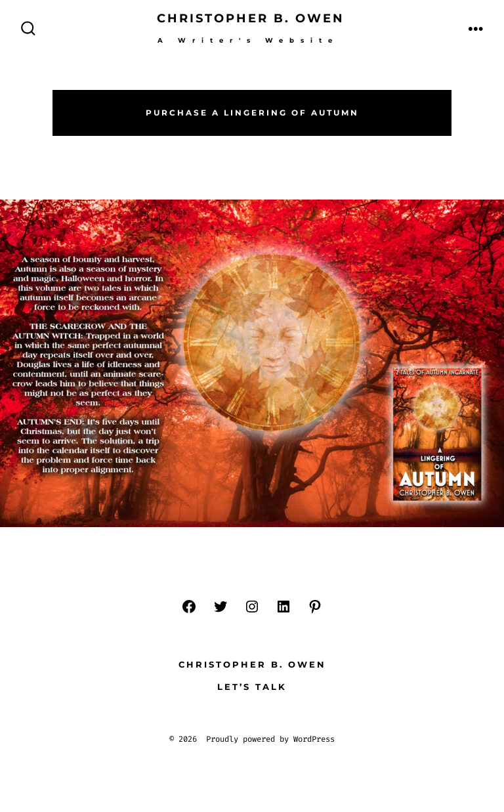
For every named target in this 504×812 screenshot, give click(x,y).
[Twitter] (220, 607)
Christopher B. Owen (252, 665)
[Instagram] (252, 607)
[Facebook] (189, 607)
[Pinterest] (315, 607)
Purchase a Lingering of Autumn (252, 113)
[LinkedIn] (283, 607)
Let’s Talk (252, 687)
